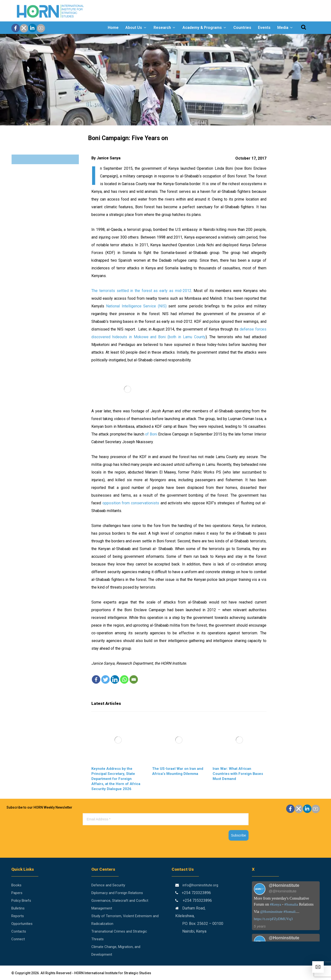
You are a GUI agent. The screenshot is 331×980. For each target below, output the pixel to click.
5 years (260, 926)
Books (16, 885)
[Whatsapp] (124, 679)
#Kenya (276, 904)
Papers (17, 893)
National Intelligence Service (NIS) (136, 306)
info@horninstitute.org (200, 885)
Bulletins (18, 908)
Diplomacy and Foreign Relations (117, 893)
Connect (18, 939)
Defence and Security (108, 885)
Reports (18, 916)
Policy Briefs (21, 901)
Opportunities (22, 924)
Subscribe (238, 835)
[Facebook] (96, 679)
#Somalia (291, 904)
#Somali (290, 912)
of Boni (151, 434)
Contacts (19, 931)
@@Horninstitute (283, 891)
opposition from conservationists (131, 503)
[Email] (134, 679)
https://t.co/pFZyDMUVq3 (273, 919)
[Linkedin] (115, 679)
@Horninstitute (271, 912)
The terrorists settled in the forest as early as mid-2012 (141, 291)
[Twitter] (105, 679)
